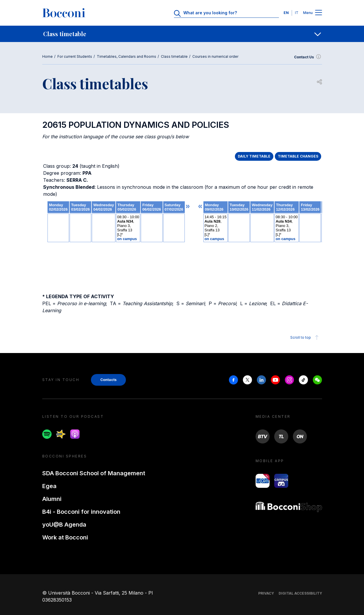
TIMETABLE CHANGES (298, 156)
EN (286, 13)
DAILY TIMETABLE (254, 156)
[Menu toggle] (319, 13)
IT (297, 13)
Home (48, 56)
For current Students (75, 56)
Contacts (108, 380)
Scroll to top (305, 338)
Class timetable (174, 56)
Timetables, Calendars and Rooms (126, 56)
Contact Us (308, 57)
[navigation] (182, 34)
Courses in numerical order (215, 56)
